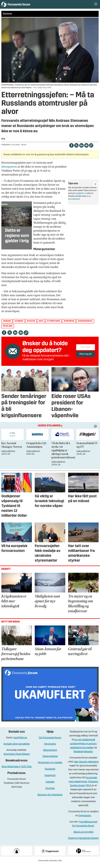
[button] (96, 430)
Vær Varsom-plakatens (86, 766)
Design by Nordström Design (83, 842)
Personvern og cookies (50, 766)
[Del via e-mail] (86, 149)
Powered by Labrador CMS (50, 864)
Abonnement (50, 754)
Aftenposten (9, 170)
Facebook (50, 773)
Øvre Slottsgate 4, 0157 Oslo (17, 770)
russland (8, 330)
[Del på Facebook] (71, 149)
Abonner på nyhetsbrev (50, 799)
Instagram (50, 779)
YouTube (50, 792)
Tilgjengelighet (50, 760)
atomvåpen (69, 325)
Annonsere (50, 748)
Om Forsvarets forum (50, 741)
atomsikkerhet (85, 325)
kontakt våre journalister (17, 748)
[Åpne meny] (96, 6)
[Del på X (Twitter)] (76, 149)
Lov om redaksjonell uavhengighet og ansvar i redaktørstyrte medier (83, 747)
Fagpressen (85, 819)
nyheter (31, 325)
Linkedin (50, 786)
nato (41, 325)
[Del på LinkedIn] (81, 149)
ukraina (7, 325)
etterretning (53, 325)
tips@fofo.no (81, 197)
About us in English (83, 836)
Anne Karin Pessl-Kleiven (17, 758)
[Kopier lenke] (91, 149)
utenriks (19, 325)
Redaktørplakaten (83, 755)
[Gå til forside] (24, 6)
